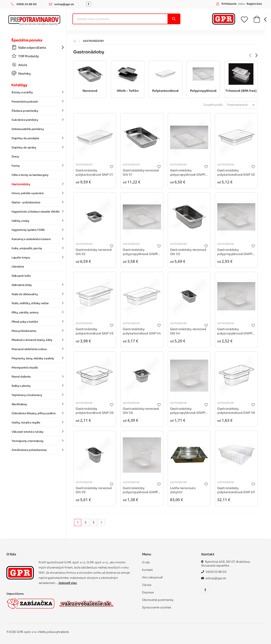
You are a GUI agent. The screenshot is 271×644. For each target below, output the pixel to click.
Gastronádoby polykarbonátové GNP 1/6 (95, 411)
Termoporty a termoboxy (36, 441)
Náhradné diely (36, 285)
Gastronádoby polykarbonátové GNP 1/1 (94, 172)
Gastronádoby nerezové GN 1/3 (188, 252)
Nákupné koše (21, 276)
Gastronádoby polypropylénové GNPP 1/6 (188, 411)
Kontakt (147, 570)
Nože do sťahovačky (36, 294)
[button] (257, 21)
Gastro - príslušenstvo (36, 202)
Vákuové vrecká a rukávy (36, 432)
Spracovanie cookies (157, 607)
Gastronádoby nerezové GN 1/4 (188, 331)
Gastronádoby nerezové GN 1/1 (141, 172)
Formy (36, 166)
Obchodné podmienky (158, 600)
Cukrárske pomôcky (36, 120)
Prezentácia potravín (36, 101)
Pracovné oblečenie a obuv (36, 349)
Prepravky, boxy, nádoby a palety (36, 358)
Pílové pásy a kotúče (36, 322)
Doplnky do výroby (36, 147)
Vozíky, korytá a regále (36, 422)
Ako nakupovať (152, 577)
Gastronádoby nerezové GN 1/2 (94, 252)
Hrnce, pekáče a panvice (36, 193)
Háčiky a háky (36, 221)
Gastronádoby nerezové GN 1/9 (94, 490)
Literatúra (18, 267)
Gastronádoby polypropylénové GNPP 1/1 (188, 173)
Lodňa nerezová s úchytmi (183, 490)
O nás (146, 562)
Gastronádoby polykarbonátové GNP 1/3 (95, 331)
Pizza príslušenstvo (36, 331)
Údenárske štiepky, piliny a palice (36, 413)
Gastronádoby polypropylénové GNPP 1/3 (235, 252)
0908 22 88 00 (27, 4)
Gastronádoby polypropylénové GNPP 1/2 (140, 252)
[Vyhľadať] (174, 19)
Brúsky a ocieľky (36, 92)
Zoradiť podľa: (213, 105)
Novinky (21, 73)
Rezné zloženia (36, 376)
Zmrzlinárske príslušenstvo (36, 450)
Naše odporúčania (36, 48)
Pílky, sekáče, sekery (36, 312)
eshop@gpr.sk (64, 4)
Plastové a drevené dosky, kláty (36, 340)
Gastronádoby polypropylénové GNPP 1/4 (235, 331)
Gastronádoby (36, 184)
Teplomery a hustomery (36, 395)
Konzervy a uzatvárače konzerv (36, 239)
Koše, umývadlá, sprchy (36, 248)
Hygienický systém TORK (36, 230)
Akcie (19, 65)
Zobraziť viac (68, 583)
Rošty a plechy (36, 386)
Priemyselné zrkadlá (25, 368)
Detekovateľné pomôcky (28, 129)
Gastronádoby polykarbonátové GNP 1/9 (236, 411)
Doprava (148, 592)
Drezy (15, 157)
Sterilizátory (36, 404)
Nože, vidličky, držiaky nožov (36, 303)
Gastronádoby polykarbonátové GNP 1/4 (142, 331)
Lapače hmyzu (36, 257)
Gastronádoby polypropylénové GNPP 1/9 (140, 490)
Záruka (147, 585)
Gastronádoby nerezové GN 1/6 (141, 411)
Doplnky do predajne (36, 138)
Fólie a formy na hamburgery (30, 175)
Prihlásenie (229, 4)
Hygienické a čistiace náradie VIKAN (36, 212)
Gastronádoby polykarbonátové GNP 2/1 (236, 490)
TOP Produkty (25, 56)
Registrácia (254, 4)
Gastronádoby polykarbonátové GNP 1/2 (236, 172)
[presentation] (250, 55)
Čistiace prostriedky (36, 110)
